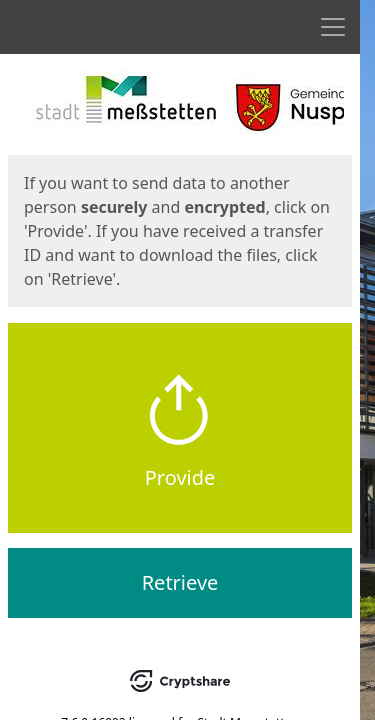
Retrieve (180, 582)
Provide (180, 477)
